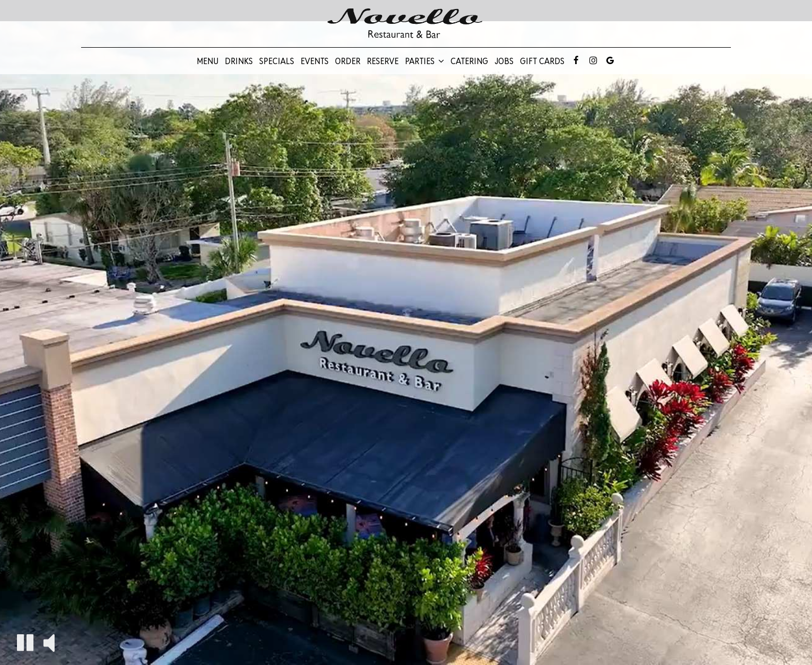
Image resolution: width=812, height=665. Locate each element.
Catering (469, 61)
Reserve (383, 61)
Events (315, 61)
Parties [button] (425, 61)
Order (348, 61)
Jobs (504, 61)
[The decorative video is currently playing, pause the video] (25, 642)
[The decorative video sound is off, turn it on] (49, 642)
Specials (277, 61)
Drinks (239, 61)
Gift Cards (542, 61)
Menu (208, 61)
